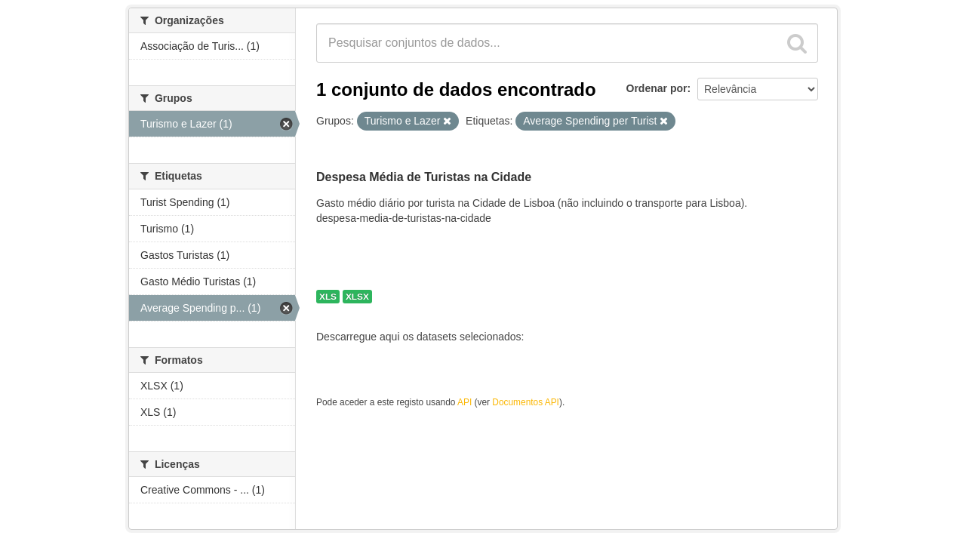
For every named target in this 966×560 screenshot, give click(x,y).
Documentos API (526, 402)
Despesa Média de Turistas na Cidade (424, 177)
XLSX (357, 297)
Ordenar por (657, 88)
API (465, 402)
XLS (328, 297)
